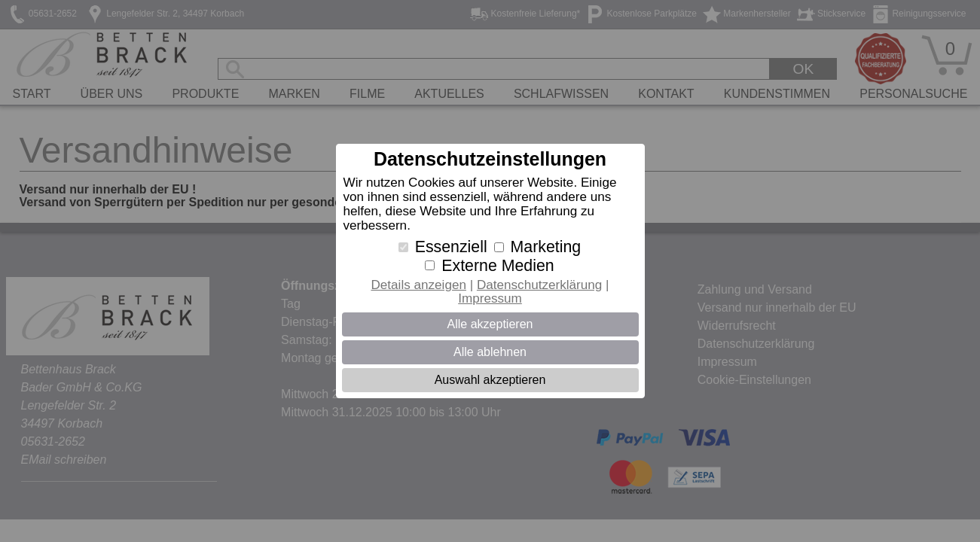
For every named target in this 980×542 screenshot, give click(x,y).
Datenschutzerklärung (539, 285)
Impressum (490, 298)
